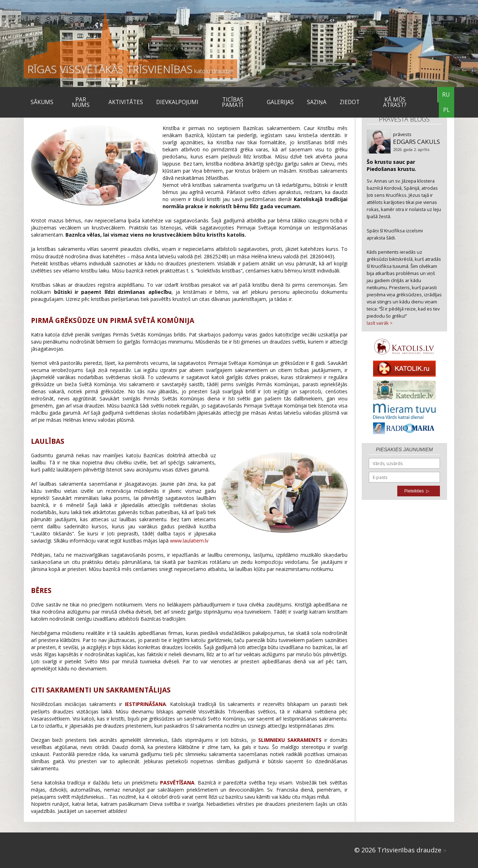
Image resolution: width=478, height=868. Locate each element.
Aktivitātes (126, 102)
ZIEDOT (350, 102)
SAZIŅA (317, 102)
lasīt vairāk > (380, 323)
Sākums (42, 102)
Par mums (81, 102)
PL (446, 110)
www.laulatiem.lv (189, 541)
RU (446, 95)
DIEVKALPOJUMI (177, 102)
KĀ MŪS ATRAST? (395, 102)
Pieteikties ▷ (417, 491)
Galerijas (280, 102)
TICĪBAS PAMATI (233, 102)
